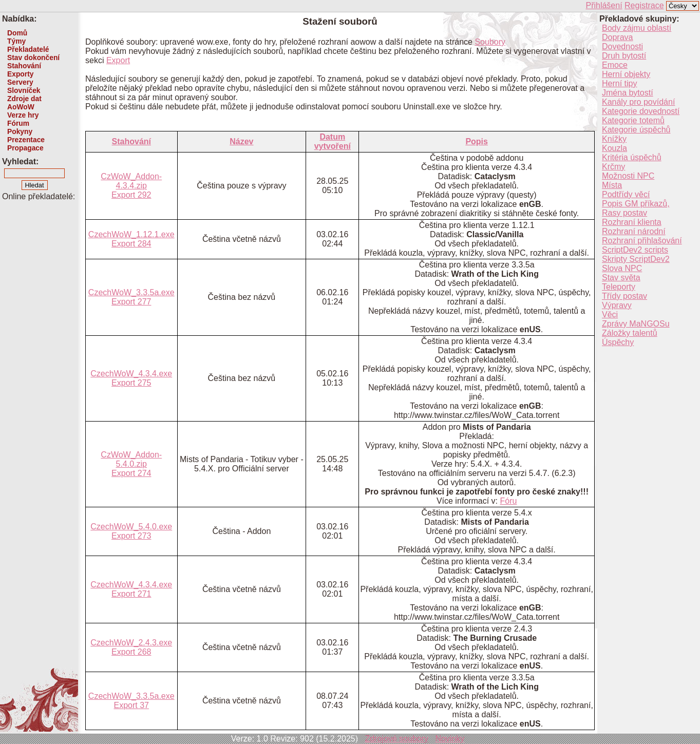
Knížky (614, 139)
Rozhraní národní (634, 231)
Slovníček (24, 90)
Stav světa (621, 278)
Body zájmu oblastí (637, 28)
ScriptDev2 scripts (635, 250)
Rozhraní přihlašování (642, 241)
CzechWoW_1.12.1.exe (131, 234)
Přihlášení (604, 5)
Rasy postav (625, 213)
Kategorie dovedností (641, 111)
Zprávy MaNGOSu (636, 324)
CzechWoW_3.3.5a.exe (131, 292)
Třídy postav (625, 296)
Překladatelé (28, 49)
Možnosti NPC (628, 176)
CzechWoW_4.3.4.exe (131, 374)
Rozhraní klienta (632, 222)
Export (118, 60)
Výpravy (617, 305)
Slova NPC (622, 268)
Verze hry (23, 115)
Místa (612, 185)
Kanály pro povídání (638, 102)
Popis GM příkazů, (636, 204)
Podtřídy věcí (626, 194)
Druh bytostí (624, 56)
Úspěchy (618, 342)
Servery (20, 82)
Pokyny (20, 131)
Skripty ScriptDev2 (636, 259)
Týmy (16, 41)
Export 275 (131, 383)
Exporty (20, 74)
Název (241, 141)
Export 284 (131, 244)
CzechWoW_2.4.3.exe (131, 643)
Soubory (490, 42)
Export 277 (131, 302)
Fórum (18, 123)
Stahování (24, 66)
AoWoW (21, 107)
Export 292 (131, 195)
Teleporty (619, 287)
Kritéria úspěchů (632, 157)
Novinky (450, 739)
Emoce (615, 65)
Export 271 (131, 594)
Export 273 (131, 536)
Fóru (509, 501)
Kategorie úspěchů (636, 130)
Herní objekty (626, 74)
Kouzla (614, 148)
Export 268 (131, 652)
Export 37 (131, 705)
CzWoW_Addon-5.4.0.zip (131, 459)
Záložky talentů (630, 333)
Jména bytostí (628, 93)
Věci (610, 314)
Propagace (25, 148)
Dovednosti (622, 46)
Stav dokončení (33, 58)
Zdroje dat (24, 99)
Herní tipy (619, 83)
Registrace (644, 5)
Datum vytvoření (333, 141)
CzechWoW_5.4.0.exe (131, 527)
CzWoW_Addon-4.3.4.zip (131, 181)
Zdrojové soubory (396, 739)
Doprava (617, 37)
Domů (17, 33)
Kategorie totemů (633, 120)
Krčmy (613, 167)
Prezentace (26, 140)
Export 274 (131, 473)
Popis (477, 141)
